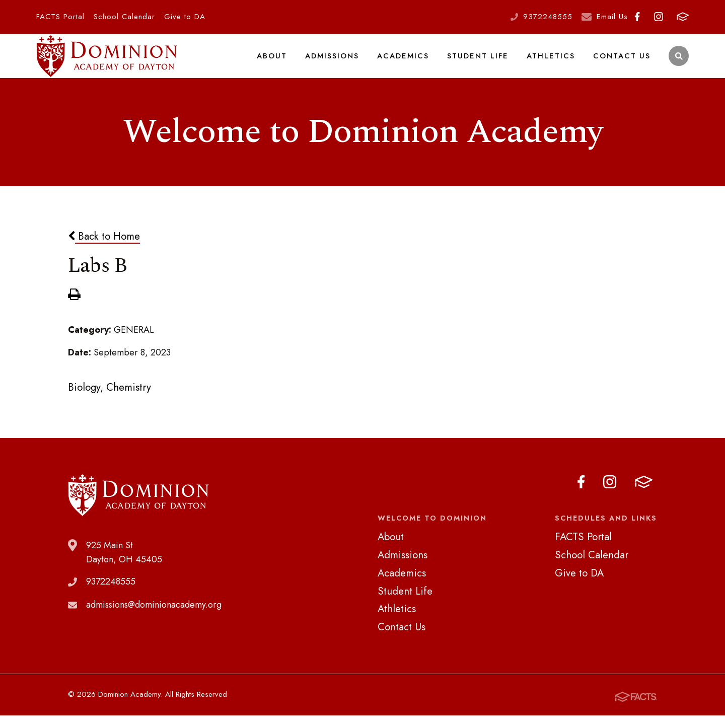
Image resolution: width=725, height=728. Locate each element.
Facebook (637, 17)
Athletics (553, 62)
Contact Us (623, 62)
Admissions (339, 62)
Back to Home (104, 250)
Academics (409, 62)
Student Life (482, 62)
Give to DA (185, 17)
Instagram (659, 17)
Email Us (612, 17)
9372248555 (548, 17)
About (279, 62)
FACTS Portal (60, 17)
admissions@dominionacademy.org (154, 619)
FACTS (683, 17)
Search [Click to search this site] (679, 63)
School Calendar (124, 17)
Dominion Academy (107, 63)
